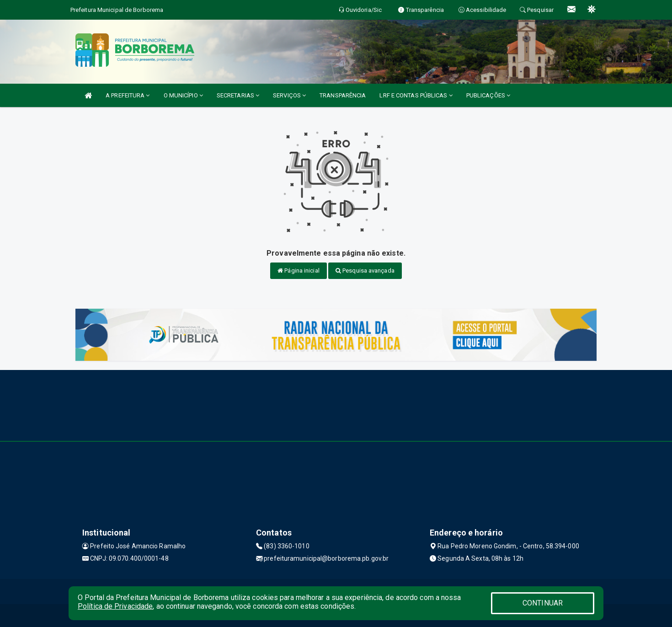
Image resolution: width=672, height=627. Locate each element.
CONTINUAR (543, 603)
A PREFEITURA (128, 95)
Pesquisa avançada (365, 271)
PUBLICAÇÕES (488, 95)
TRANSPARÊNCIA (343, 95)
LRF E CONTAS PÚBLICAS (416, 95)
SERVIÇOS (289, 95)
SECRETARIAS (238, 95)
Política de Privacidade (115, 606)
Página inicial (299, 271)
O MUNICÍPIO (183, 95)
